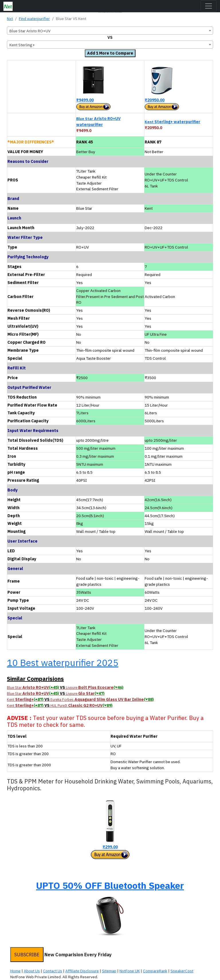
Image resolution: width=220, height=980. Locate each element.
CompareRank (155, 971)
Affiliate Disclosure (82, 971)
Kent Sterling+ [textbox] (22, 45)
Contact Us (53, 971)
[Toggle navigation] (209, 6)
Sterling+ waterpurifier (172, 122)
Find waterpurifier (34, 19)
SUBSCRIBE (27, 955)
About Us (32, 971)
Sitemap (109, 971)
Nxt (10, 19)
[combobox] (110, 31)
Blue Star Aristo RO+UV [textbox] (30, 31)
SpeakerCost (182, 971)
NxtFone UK (130, 971)
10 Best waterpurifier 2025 (63, 663)
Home (15, 971)
